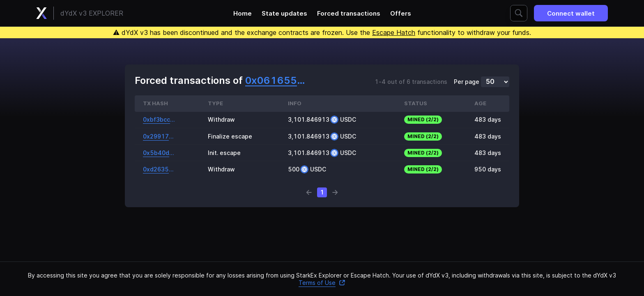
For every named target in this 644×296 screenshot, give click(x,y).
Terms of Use (322, 283)
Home (243, 13)
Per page (467, 82)
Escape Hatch (394, 32)
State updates (284, 13)
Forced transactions (349, 13)
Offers (401, 13)
